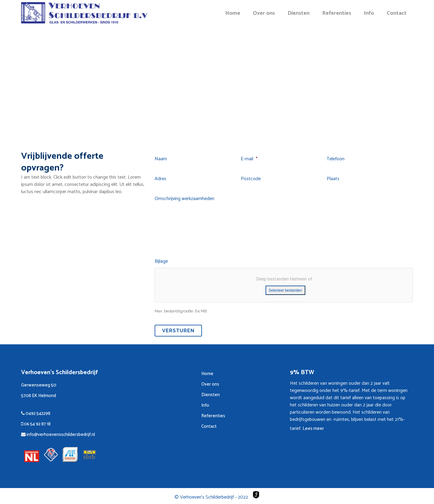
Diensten (211, 395)
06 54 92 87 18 (36, 424)
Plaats (333, 179)
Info (205, 405)
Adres (160, 179)
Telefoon (336, 159)
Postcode (251, 179)
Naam (161, 159)
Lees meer (313, 429)
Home (207, 374)
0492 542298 (36, 413)
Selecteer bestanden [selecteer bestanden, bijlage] (285, 290)
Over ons (210, 384)
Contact (209, 426)
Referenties (213, 416)
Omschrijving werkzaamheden (184, 199)
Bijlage (161, 262)
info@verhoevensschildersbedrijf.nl (58, 435)
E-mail (249, 159)
